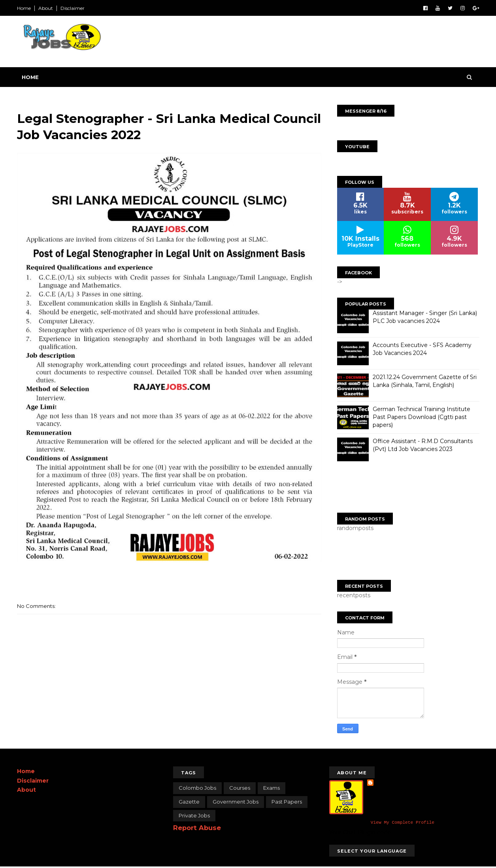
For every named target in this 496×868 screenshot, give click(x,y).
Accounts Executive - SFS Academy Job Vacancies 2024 (422, 349)
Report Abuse (197, 828)
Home (24, 8)
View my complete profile (403, 823)
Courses (240, 788)
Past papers (287, 802)
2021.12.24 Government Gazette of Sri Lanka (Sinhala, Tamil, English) (425, 381)
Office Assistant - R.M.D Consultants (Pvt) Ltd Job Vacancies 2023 (423, 445)
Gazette (189, 802)
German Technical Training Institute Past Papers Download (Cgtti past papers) (422, 417)
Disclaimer (73, 8)
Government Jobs (236, 802)
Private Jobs (194, 815)
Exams (272, 788)
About (46, 8)
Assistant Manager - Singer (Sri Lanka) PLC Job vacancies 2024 (425, 317)
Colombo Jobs (197, 788)
